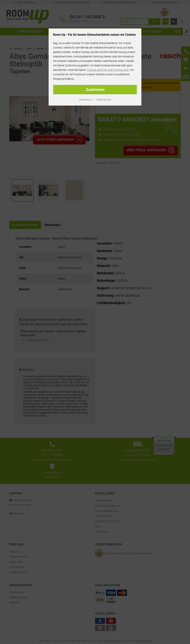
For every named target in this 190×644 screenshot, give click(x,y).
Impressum (85, 100)
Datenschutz (104, 100)
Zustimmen (95, 90)
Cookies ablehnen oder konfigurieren (108, 70)
